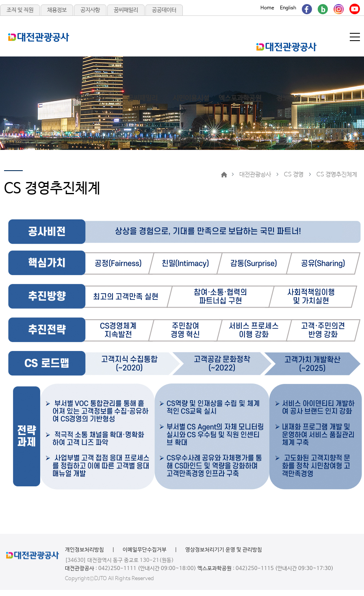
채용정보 (57, 10)
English (288, 8)
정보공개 (288, 99)
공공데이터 (164, 10)
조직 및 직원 (20, 10)
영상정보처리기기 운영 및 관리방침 (224, 550)
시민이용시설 (191, 99)
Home (267, 8)
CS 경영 (294, 174)
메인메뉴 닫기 (322, 48)
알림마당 (93, 140)
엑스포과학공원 (240, 99)
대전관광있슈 (93, 99)
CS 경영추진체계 (337, 174)
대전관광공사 (191, 140)
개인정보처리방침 (84, 550)
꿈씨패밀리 (126, 10)
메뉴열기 (355, 37)
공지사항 (90, 10)
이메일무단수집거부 (145, 550)
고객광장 (142, 140)
